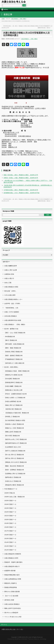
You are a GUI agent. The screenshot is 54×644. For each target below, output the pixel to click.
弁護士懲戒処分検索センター (13, 299)
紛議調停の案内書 (10, 571)
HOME (3, 19)
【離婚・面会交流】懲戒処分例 (14, 466)
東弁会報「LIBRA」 (11, 291)
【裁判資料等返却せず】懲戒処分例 (15, 443)
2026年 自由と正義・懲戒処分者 (14, 497)
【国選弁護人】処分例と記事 (13, 390)
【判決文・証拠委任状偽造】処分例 (15, 394)
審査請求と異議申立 (11, 583)
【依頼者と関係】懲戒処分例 (13, 352)
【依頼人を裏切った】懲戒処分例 (15, 398)
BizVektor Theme (27, 639)
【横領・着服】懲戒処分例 (13, 348)
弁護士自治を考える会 (14, 2)
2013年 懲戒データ (10, 546)
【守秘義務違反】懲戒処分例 (13, 359)
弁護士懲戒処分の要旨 (11, 287)
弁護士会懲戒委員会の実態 (13, 579)
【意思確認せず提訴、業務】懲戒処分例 (17, 371)
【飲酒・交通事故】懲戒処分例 (14, 470)
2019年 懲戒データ (10, 523)
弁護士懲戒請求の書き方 (12, 566)
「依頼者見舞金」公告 (11, 308)
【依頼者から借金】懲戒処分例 (14, 424)
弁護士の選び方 (9, 278)
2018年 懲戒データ (10, 527)
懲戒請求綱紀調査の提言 (12, 575)
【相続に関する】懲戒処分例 (13, 405)
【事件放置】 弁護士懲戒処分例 (14, 344)
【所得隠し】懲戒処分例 (12, 417)
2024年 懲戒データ (10, 504)
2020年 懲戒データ (10, 520)
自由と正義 (8, 283)
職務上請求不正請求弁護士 (13, 608)
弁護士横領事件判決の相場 (13, 320)
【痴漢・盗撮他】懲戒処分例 (13, 355)
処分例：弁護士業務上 (11, 367)
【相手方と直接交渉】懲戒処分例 (15, 451)
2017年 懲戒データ (10, 531)
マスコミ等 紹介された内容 (13, 617)
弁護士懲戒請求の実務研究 (13, 554)
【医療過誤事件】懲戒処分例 (13, 382)
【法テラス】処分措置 (11, 596)
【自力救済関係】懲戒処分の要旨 (15, 420)
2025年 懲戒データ (10, 501)
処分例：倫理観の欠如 (11, 329)
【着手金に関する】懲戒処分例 (14, 458)
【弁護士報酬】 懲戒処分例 (13, 386)
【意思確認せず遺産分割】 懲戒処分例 (17, 413)
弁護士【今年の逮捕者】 (12, 312)
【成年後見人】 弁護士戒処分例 (14, 363)
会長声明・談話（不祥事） (13, 304)
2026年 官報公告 (10, 493)
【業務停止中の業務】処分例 (13, 375)
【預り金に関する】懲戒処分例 (14, 455)
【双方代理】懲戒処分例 (12, 436)
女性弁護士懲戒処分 (11, 316)
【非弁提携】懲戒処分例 (12, 379)
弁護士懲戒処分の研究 (11, 558)
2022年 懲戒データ (10, 512)
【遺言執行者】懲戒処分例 (13, 409)
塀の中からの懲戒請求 (11, 613)
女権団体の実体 (9, 274)
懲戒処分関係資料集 (11, 587)
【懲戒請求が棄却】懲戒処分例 (14, 485)
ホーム (5, 625)
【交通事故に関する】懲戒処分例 (15, 474)
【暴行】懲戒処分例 (11, 340)
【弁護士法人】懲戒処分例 (13, 481)
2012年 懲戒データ (10, 550)
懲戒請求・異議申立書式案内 (13, 562)
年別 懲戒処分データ (11, 489)
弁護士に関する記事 (11, 270)
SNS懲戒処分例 (10, 337)
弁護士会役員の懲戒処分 (12, 604)
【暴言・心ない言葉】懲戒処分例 (15, 333)
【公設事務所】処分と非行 (13, 447)
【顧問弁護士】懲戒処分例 (13, 477)
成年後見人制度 (9, 600)
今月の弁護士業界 (10, 295)
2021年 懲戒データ (10, 516)
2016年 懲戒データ (10, 535)
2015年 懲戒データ (10, 538)
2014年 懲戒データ (10, 542)
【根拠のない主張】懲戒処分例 (14, 428)
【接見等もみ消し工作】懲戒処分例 (15, 439)
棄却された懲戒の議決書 (12, 592)
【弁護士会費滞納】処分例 (13, 401)
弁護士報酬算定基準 (11, 266)
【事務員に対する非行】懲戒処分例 (15, 462)
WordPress (18, 639)
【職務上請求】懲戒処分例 (13, 432)
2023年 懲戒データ (10, 508)
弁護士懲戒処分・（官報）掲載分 (19, 19)
